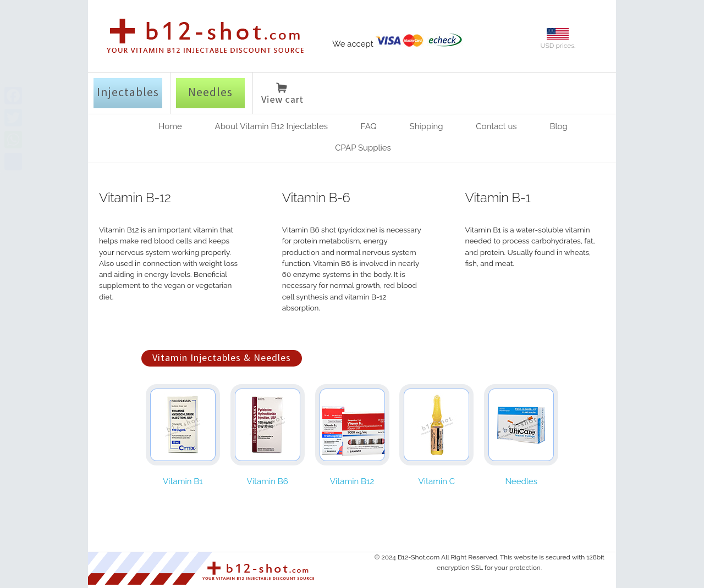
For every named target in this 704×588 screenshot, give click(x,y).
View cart (282, 95)
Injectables (128, 92)
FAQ (369, 126)
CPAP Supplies (363, 148)
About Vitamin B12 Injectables (271, 126)
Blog (558, 126)
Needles (210, 92)
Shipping (427, 126)
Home (170, 126)
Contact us (496, 126)
